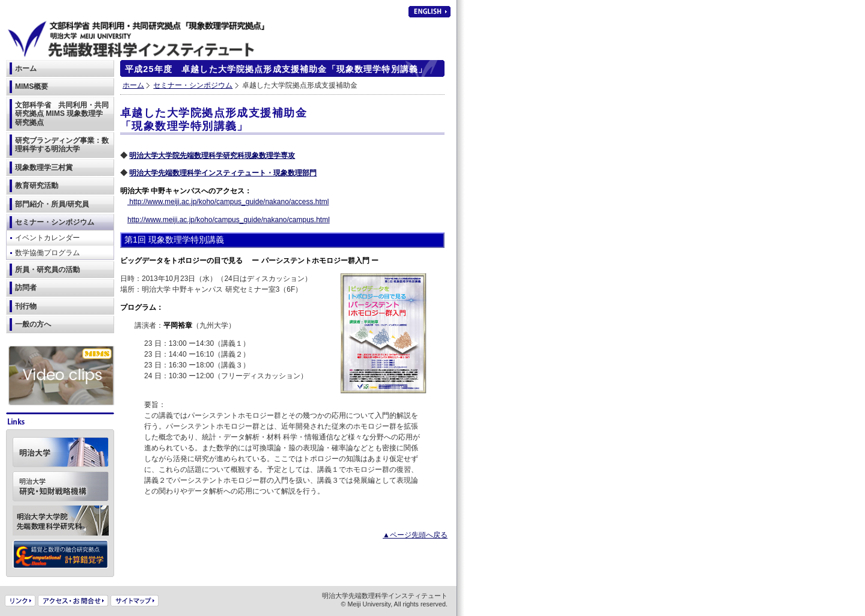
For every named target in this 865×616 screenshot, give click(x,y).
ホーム (133, 85)
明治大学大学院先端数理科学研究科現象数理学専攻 (212, 156)
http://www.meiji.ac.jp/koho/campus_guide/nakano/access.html (228, 202)
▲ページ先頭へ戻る (415, 535)
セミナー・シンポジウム (193, 85)
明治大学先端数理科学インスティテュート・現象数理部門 (223, 173)
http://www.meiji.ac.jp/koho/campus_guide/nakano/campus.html (229, 220)
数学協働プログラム (47, 253)
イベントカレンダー (47, 238)
